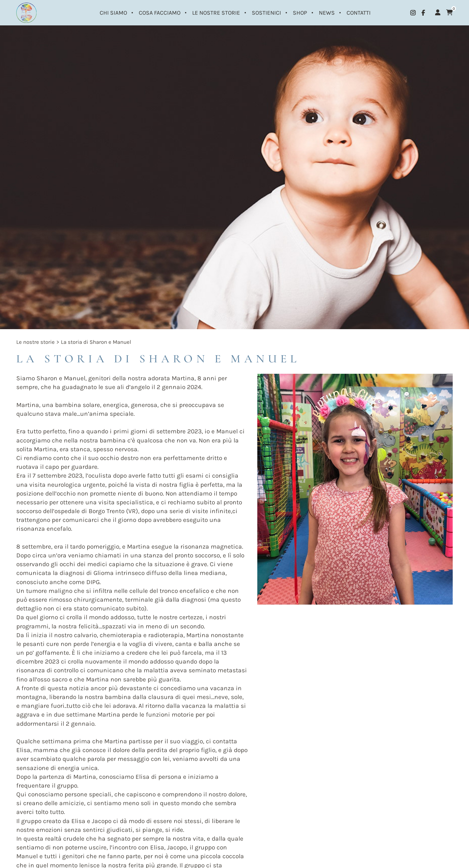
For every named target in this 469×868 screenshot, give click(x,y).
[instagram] (413, 13)
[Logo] (29, 13)
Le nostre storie (36, 342)
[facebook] (423, 13)
